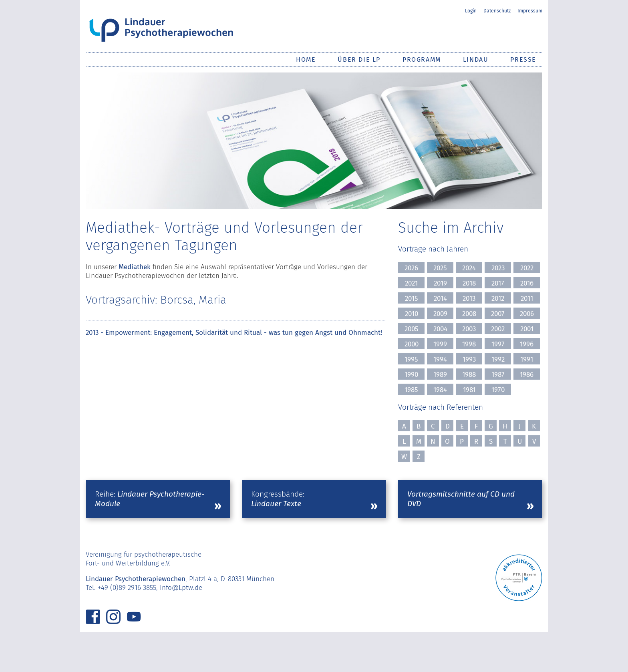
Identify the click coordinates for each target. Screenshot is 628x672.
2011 (527, 299)
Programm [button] (422, 59)
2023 (498, 268)
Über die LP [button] (359, 59)
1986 (527, 375)
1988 (469, 375)
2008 (469, 314)
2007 (498, 314)
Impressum (530, 11)
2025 (440, 268)
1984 (440, 390)
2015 (412, 299)
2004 (440, 329)
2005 (412, 329)
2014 (440, 299)
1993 (469, 359)
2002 (498, 329)
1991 (527, 359)
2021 (411, 283)
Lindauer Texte (276, 504)
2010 (412, 314)
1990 (411, 375)
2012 (498, 299)
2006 (527, 314)
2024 (469, 268)
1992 (498, 359)
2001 (527, 329)
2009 (440, 314)
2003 (469, 329)
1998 (469, 344)
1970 (498, 390)
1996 (527, 344)
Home (306, 59)
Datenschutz (497, 11)
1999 (440, 344)
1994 (440, 359)
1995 (411, 359)
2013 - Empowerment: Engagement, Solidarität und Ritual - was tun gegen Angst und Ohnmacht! (234, 333)
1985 (411, 390)
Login (471, 11)
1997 (498, 344)
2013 (469, 299)
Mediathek (135, 267)
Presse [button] (523, 59)
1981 (469, 390)
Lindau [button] (476, 59)
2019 (440, 283)
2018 (469, 283)
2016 (527, 283)
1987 (498, 375)
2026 (411, 268)
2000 (412, 344)
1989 (440, 375)
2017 (498, 283)
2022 (527, 268)
